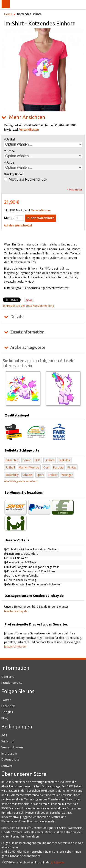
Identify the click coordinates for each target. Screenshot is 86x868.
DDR (38, 460)
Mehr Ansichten (27, 117)
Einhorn (50, 460)
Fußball (10, 467)
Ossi (46, 467)
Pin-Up (72, 467)
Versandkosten (29, 130)
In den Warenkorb (40, 218)
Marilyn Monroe (29, 467)
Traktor (53, 475)
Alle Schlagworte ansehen (21, 481)
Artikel (9, 139)
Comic (27, 460)
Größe (9, 151)
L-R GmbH (58, 862)
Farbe (9, 163)
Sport (40, 475)
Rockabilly (12, 475)
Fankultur (64, 460)
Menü (6, 4)
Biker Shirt (12, 460)
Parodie (58, 467)
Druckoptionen (14, 174)
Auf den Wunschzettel (18, 225)
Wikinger (67, 475)
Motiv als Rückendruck (28, 179)
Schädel (28, 475)
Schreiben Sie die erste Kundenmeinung (28, 306)
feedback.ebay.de (16, 611)
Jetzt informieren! (15, 646)
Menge (9, 218)
